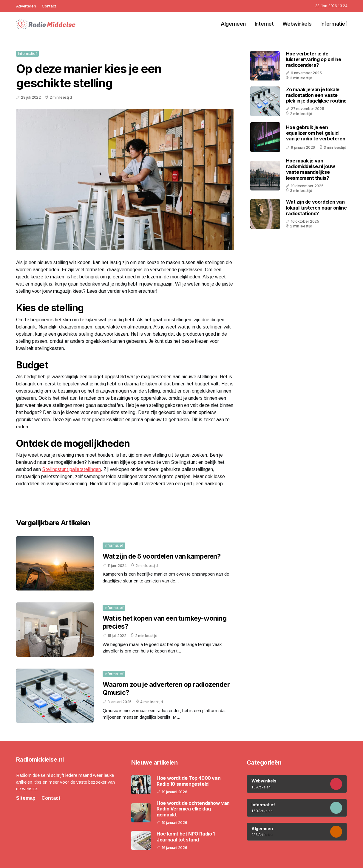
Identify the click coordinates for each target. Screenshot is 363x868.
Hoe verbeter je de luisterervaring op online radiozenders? (314, 59)
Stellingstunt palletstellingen (71, 469)
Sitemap (26, 798)
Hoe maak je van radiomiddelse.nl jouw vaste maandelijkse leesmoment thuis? (311, 169)
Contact (49, 6)
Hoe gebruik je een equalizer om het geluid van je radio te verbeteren (316, 133)
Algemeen (233, 24)
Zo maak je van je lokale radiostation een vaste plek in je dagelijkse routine (316, 95)
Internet (264, 24)
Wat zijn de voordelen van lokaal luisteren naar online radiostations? (316, 207)
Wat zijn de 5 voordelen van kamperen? (162, 556)
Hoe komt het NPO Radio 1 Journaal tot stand (186, 837)
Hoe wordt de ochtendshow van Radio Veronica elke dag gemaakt (193, 809)
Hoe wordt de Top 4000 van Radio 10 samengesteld (189, 781)
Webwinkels (297, 24)
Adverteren (26, 6)
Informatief (334, 24)
